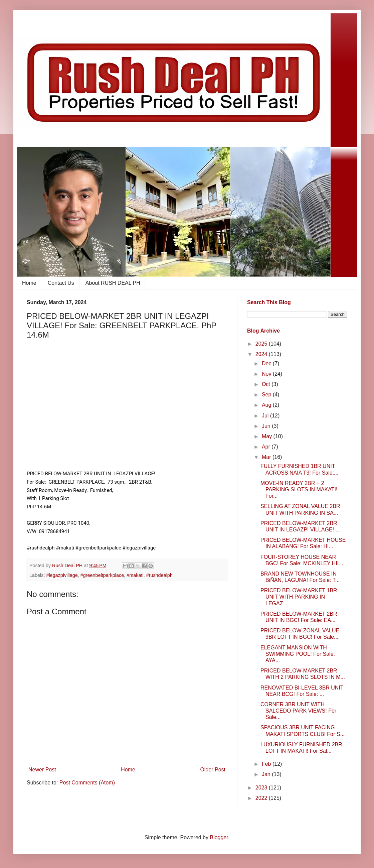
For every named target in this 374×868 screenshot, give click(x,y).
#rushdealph (159, 575)
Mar (267, 457)
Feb (267, 764)
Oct (267, 384)
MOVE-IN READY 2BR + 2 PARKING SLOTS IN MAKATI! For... (299, 489)
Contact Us (61, 283)
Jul (266, 416)
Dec (267, 363)
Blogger (219, 837)
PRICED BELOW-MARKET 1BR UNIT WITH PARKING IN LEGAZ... (299, 597)
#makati (135, 575)
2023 (262, 788)
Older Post (213, 770)
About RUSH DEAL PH (113, 283)
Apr (267, 447)
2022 (262, 798)
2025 (262, 344)
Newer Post (42, 770)
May (268, 436)
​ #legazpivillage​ (61, 575)
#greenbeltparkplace (102, 575)
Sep (267, 395)
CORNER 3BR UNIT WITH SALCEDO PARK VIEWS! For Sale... (298, 711)
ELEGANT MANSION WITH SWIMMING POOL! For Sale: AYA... (298, 654)
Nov (267, 374)
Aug (267, 405)
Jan (267, 774)
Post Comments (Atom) (87, 783)
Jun (267, 426)
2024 (262, 354)
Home (29, 283)
